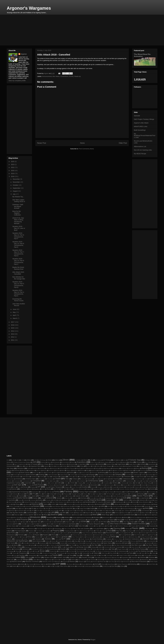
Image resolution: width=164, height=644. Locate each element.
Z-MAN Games (63, 566)
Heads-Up (77, 76)
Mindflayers (25, 518)
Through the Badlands (48, 553)
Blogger (93, 640)
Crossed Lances (96, 483)
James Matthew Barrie (56, 509)
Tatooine (131, 549)
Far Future (110, 492)
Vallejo (96, 558)
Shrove (93, 541)
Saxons (9, 539)
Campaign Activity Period (105, 475)
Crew (66, 483)
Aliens (84, 464)
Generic (59, 498)
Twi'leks (114, 555)
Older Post (123, 143)
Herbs (134, 502)
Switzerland (80, 549)
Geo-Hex (67, 498)
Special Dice (141, 543)
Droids (108, 487)
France (149, 494)
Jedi (76, 508)
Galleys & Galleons (105, 496)
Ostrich (106, 524)
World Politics (152, 564)
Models (59, 517)
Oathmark (59, 522)
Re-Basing (65, 533)
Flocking (79, 494)
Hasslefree (88, 502)
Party (108, 526)
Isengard (10, 508)
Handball (150, 500)
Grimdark (73, 500)
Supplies (9, 549)
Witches (77, 564)
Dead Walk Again (61, 485)
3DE (115, 460)
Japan (65, 509)
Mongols (75, 518)
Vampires (102, 558)
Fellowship (119, 492)
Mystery (74, 520)
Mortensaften (142, 518)
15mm (50, 460)
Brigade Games (119, 473)
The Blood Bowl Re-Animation (142, 55)
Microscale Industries (118, 515)
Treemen (65, 555)
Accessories (56, 462)
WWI (26, 566)
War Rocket (92, 560)
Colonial (152, 479)
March (15, 318)
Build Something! (140, 130)
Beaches (39, 471)
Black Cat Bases (119, 471)
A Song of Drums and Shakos (22, 462)
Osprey (73, 524)
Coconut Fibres (138, 479)
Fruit (51, 496)
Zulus (122, 566)
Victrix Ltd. (10, 560)
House (155, 504)
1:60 (18, 460)
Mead (45, 515)
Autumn (42, 468)
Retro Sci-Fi (115, 535)
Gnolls (119, 498)
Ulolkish (139, 555)
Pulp (109, 531)
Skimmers (133, 541)
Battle (10, 470)
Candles (144, 475)
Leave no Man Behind (88, 511)
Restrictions (98, 535)
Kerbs (114, 509)
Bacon (84, 468)
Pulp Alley (119, 531)
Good (154, 498)
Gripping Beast (95, 500)
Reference (136, 533)
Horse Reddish (133, 504)
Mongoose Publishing (85, 517)
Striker (100, 547)
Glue (114, 498)
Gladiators (108, 498)
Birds (100, 470)
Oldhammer (115, 522)
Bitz (112, 471)
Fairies (43, 492)
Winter (50, 564)
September (17, 188)
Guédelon (109, 500)
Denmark (125, 485)
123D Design (42, 460)
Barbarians (115, 468)
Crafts (59, 483)
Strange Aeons (83, 547)
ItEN (33, 508)
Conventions (64, 76)
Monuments (106, 517)
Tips (90, 553)
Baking (97, 468)
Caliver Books (64, 475)
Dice (14, 487)
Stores (75, 547)
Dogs (47, 487)
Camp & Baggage (82, 475)
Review (129, 535)
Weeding (88, 562)
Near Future (135, 520)
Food (102, 494)
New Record (10, 522)
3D (91, 460)
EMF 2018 (64, 489)
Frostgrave (43, 496)
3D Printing (107, 460)
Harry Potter (46, 502)
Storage (68, 547)
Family (57, 492)
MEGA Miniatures (67, 515)
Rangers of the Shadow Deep (46, 533)
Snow (36, 543)
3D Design (98, 460)
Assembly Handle (118, 466)
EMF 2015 (56, 489)
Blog (137, 470)
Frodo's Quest (31, 496)
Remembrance (152, 533)
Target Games (122, 549)
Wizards (84, 564)
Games (129, 496)
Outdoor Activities (138, 524)
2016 (13, 325)
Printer (91, 531)
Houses (21, 506)
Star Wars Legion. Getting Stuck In (19, 201)
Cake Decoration (53, 475)
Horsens (141, 504)
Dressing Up (101, 487)
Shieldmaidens (61, 541)
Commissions (26, 481)
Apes (21, 466)
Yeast (56, 566)
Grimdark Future (83, 500)
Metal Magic (106, 515)
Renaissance (11, 535)
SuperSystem (144, 547)
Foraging (116, 494)
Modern (67, 517)
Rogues (24, 537)
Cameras (73, 475)
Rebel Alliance (98, 533)
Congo (54, 481)
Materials (17, 515)
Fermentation (152, 492)
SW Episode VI (36, 549)
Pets (51, 529)
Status (56, 547)
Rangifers (58, 533)
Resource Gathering (64, 535)
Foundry (141, 494)
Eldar (43, 489)
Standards (62, 545)
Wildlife (22, 564)
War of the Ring (82, 560)
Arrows (89, 466)
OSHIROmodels (65, 524)
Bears (45, 470)
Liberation (117, 511)
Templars (24, 551)
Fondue (97, 494)
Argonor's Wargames (29, 8)
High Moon (26, 504)
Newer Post (42, 143)
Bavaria (24, 470)
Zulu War (114, 566)
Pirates (101, 529)
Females (132, 492)
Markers (154, 513)
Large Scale (53, 511)
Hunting (47, 506)
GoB (124, 498)
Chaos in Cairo (104, 477)
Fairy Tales (49, 492)
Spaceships (119, 543)
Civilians (75, 479)
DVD (8, 489)
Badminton (91, 468)
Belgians (69, 471)
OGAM (83, 522)
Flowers (85, 494)
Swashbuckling (53, 549)
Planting (127, 529)
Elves (49, 489)
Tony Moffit (113, 553)
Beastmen (51, 471)
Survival (16, 549)
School (57, 539)
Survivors (26, 549)
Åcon (73, 462)
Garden (35, 498)
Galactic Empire (80, 496)
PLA (109, 529)
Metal (95, 515)
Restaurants (90, 535)
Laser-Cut (72, 511)
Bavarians (31, 470)
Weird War (103, 561)
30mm (85, 460)
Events (71, 76)
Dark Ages (18, 485)
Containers (82, 481)
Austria (29, 468)
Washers (72, 561)
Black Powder (129, 470)
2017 (13, 322)
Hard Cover (11, 502)
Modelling (50, 517)
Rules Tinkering (76, 537)
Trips (78, 555)
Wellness (119, 562)
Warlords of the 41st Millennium (51, 561)
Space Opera (108, 543)
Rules (66, 537)
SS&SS (44, 545)
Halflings (134, 500)
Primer (78, 531)
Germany (84, 498)
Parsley (103, 526)
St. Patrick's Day (53, 545)
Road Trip (153, 535)
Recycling (121, 533)
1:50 (13, 460)
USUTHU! (38, 557)
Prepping (56, 531)
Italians (23, 509)
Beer (63, 470)
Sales (121, 537)
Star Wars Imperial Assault (121, 545)
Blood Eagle (153, 470)
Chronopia (42, 479)
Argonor (24, 54)
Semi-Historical (37, 541)
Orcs (16, 524)
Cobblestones (127, 479)
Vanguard (109, 558)
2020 (13, 171)
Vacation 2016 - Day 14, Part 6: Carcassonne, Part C (18, 261)
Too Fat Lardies (123, 553)
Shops (87, 541)
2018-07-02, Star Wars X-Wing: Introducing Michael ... (18, 221)
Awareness (55, 468)
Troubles (92, 555)
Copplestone (152, 481)
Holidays (85, 504)
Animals (143, 464)
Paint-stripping (22, 526)
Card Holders (16, 477)
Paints (73, 526)
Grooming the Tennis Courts (18, 300)
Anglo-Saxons (133, 464)
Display (33, 487)
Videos (19, 560)
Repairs (37, 535)
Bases (138, 468)
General (49, 498)
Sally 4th (127, 537)
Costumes (45, 483)
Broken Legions (139, 473)
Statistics (49, 547)
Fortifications (133, 494)
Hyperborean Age (67, 506)
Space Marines (97, 543)
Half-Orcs (126, 500)
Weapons (81, 561)
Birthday (106, 470)
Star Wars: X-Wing (16, 547)
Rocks (8, 537)
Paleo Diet (82, 526)
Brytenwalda (23, 475)
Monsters (97, 517)
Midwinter (149, 515)
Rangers (33, 533)
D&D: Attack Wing (146, 483)
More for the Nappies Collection (16, 213)
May (14, 312)
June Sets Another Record (19, 305)
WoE (96, 564)
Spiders (155, 543)
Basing (144, 468)
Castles (63, 477)
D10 (154, 483)
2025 (13, 162)
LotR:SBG (62, 513)
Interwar (146, 506)
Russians (97, 537)
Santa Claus (134, 537)
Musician (66, 520)
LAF (33, 511)
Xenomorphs (38, 566)
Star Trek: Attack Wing (83, 545)
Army (82, 466)
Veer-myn (117, 557)
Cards (42, 477)
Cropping (80, 483)
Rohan (30, 537)
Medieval (54, 515)
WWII (31, 566)
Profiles (98, 531)
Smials (30, 543)
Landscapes (45, 511)
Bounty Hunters (85, 473)
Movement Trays (153, 517)
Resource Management (78, 535)
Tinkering (85, 553)
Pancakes (91, 526)
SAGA (113, 537)
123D (35, 460)
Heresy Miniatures (144, 502)
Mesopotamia (86, 515)
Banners (108, 468)
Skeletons (125, 541)
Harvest (71, 502)
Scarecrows (18, 539)
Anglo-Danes (121, 464)
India (123, 506)
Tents (36, 551)
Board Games (25, 473)
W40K (73, 560)
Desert (131, 485)
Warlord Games (17, 561)
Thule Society (71, 553)
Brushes (15, 475)
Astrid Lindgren (150, 466)
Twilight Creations (123, 555)
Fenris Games (142, 492)
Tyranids (132, 555)
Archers (58, 466)
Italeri (17, 508)
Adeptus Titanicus (115, 462)
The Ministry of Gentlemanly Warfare (105, 551)
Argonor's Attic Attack (141, 123)
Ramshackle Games (24, 533)
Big (87, 470)
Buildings (42, 475)
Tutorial (108, 555)
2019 (13, 173)
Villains (35, 560)
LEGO (98, 511)
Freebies (14, 496)
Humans (36, 506)
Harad (156, 500)
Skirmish (141, 541)
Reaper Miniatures (87, 533)
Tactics (106, 549)
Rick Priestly (138, 535)
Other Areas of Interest (118, 524)
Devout (9, 487)
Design (137, 485)
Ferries (8, 494)
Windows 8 (38, 564)
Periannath (152, 526)
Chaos (97, 477)
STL (62, 547)
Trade (154, 553)
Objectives (69, 522)
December (16, 179)
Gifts (102, 498)
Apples (27, 466)
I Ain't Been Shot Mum (86, 506)
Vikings (25, 559)
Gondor (146, 498)
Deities (103, 485)
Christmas (19, 479)
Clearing (90, 479)
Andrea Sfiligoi (111, 464)
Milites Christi (16, 518)
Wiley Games (30, 564)
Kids (147, 508)
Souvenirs (88, 543)
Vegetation (134, 557)
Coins (146, 479)
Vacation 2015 (49, 557)
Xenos (46, 566)
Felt (126, 492)
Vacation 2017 (74, 557)
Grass (20, 500)
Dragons (67, 487)
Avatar (48, 468)
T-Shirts (88, 549)
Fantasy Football (101, 492)
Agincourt (64, 464)
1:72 (22, 460)
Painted (32, 526)
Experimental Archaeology (20, 492)
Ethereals (115, 489)
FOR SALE (109, 494)
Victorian (152, 557)
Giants (97, 498)
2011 (13, 340)
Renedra (21, 535)
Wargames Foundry (134, 560)
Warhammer (145, 560)
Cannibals (150, 475)
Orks (50, 524)
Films (45, 494)
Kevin (119, 509)
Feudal (22, 494)
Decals (78, 485)
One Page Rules (129, 522)
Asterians (141, 466)
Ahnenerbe (72, 464)
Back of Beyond (70, 468)
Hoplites (92, 504)
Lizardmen (30, 513)
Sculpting (109, 539)
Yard (51, 566)
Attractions (21, 468)
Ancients (101, 464)
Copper (144, 481)
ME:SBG (39, 515)
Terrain (42, 551)
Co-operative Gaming (112, 479)
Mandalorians (101, 513)
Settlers (48, 541)
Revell (123, 535)
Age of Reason (55, 464)
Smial (25, 543)
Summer (127, 547)
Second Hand (148, 539)
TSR (97, 555)
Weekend (95, 562)
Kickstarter (140, 508)
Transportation (32, 555)
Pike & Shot (67, 529)
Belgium (75, 470)
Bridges (110, 473)
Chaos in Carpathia (116, 477)
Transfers (22, 555)
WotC (8, 566)
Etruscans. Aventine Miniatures (127, 489)
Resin (53, 535)
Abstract (43, 462)
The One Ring (132, 551)
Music (59, 520)
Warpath (65, 562)
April (15, 315)
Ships (76, 541)
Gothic (13, 500)
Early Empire (23, 489)
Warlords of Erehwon (32, 561)
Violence (56, 560)
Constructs (74, 481)
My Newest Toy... (18, 197)
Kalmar (108, 508)
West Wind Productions (139, 561)
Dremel (93, 487)
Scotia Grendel (85, 539)
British (128, 473)
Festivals (15, 494)
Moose (114, 518)
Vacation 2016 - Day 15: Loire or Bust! (19, 228)
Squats (38, 545)
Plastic (135, 528)
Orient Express (43, 524)
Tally (113, 549)
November (16, 182)
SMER (20, 543)
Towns (143, 553)
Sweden (63, 549)
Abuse (49, 462)
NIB (29, 522)
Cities (67, 479)
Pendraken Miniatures (123, 526)
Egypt (30, 489)
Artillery (98, 466)
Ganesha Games (21, 498)
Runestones (89, 537)
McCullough (26, 515)
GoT (8, 500)
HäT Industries (99, 502)
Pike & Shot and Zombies (81, 529)
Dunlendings (152, 487)
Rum (83, 537)
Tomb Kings (105, 553)
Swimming (72, 549)
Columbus (9, 481)
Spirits (10, 545)
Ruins (60, 537)
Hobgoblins (78, 504)
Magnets (88, 513)
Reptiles (46, 535)
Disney (25, 487)
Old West (104, 522)
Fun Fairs (57, 496)
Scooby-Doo (74, 539)
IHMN (102, 506)
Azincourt (62, 468)
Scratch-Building (97, 539)
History (46, 504)
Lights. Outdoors (125, 511)
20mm (57, 460)
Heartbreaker (119, 502)
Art (93, 466)
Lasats (66, 511)
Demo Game (110, 485)
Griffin (55, 500)
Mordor (120, 517)
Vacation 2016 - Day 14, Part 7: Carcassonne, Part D (18, 253)
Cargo (48, 477)
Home (82, 143)
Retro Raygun (106, 535)
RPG (54, 537)
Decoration (94, 485)
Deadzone (71, 485)
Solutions (63, 543)
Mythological (82, 520)
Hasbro (81, 502)
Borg (78, 473)
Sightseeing (107, 541)
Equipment (96, 489)
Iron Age (153, 506)
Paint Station (12, 526)
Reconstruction (111, 533)
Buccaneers (32, 475)
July (14, 194)
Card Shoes (26, 477)
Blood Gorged (15, 473)
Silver (114, 541)
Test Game (71, 551)
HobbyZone (70, 504)
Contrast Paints (108, 481)
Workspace (143, 564)
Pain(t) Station (154, 524)
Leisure (104, 511)
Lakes (38, 511)
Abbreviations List (140, 146)
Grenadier (48, 500)
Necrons (144, 520)
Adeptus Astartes (105, 462)
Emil (70, 489)
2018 (13, 176)
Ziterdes (72, 566)
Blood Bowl (143, 471)
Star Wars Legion (137, 545)
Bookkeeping (63, 473)
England (89, 489)
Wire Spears (70, 564)
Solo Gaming (53, 543)
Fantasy (68, 491)
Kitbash (13, 511)
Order (23, 524)
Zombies (97, 566)
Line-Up (135, 510)
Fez (28, 494)
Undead (17, 557)
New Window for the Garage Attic (19, 278)
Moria (126, 517)
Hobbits (61, 504)
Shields (69, 541)
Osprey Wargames (95, 524)
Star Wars (95, 545)
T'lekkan (95, 549)
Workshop (133, 564)
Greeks (40, 500)
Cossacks (38, 483)
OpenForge (147, 522)
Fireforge (59, 494)
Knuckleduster (20, 511)
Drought (114, 487)
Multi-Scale (35, 520)
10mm (29, 460)
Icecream (96, 506)
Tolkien (96, 553)
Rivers (146, 535)
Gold (141, 498)
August (15, 191)
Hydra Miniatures (56, 506)
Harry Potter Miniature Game (59, 502)
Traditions (9, 555)
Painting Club (51, 526)
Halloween (142, 500)
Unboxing (146, 555)
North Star (37, 522)
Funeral (64, 496)
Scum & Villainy (118, 539)
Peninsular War (142, 526)
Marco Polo (125, 513)
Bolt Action (49, 473)
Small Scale (11, 543)
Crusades (106, 483)
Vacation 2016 (61, 557)
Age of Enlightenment (20, 464)
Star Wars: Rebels (152, 545)
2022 (13, 167)
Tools (131, 553)
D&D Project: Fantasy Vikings (144, 119)
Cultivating (124, 483)
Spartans (134, 543)
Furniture (70, 496)
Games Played (142, 496)
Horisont (99, 504)
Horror (108, 504)
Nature (112, 520)
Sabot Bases (105, 537)
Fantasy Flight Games (86, 492)
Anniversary (152, 464)
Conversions (130, 481)
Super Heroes (135, 547)
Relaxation (143, 533)
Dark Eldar (29, 485)
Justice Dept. (101, 509)
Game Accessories (118, 496)
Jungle (92, 508)
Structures (107, 547)
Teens (17, 551)
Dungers (144, 487)
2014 (13, 331)
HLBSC (53, 504)
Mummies (44, 520)
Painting (39, 526)
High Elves (16, 504)
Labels (28, 511)
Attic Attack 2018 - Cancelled (19, 273)
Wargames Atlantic (109, 560)
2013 (13, 334)
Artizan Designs (107, 466)
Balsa (103, 468)
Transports (42, 555)
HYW (76, 506)
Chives (156, 477)
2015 (13, 328)
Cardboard (34, 477)
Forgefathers (124, 494)
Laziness (79, 511)
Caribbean (55, 477)
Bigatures (94, 471)
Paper (97, 526)
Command (17, 481)
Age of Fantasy (33, 464)
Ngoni (24, 522)
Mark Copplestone (135, 513)
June (15, 309)
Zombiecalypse (88, 566)
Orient (35, 524)
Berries (82, 470)
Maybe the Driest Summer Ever (18, 268)
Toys (148, 553)
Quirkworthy (146, 531)
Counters (52, 483)
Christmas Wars (30, 479)
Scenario (38, 539)
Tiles (78, 553)
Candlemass (136, 475)
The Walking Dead (144, 551)
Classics (83, 479)
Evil (8, 492)
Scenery (48, 539)
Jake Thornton (40, 509)
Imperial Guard (116, 506)
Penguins (133, 526)
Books (71, 473)
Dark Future (38, 485)
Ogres (92, 522)
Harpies (39, 502)
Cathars (71, 477)
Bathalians (155, 468)
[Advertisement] (73, 30)
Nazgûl (126, 520)
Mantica (117, 513)
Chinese (142, 477)
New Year (18, 522)
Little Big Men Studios (16, 513)
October (16, 185)
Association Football (131, 466)
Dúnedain (121, 487)
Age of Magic (45, 464)
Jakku (47, 509)
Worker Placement (122, 564)
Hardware (19, 502)
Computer (47, 481)
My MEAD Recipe (140, 154)
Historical (35, 504)
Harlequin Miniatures (29, 502)
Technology (10, 551)
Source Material (79, 543)
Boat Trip (36, 473)
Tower (138, 553)
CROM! (72, 483)
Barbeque (124, 468)
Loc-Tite (39, 513)
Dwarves (14, 489)
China (136, 477)
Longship (45, 513)
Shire (82, 541)
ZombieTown (106, 566)
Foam (91, 494)
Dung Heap (129, 487)
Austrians (35, 468)
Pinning (95, 529)
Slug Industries (151, 541)
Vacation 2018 (87, 557)
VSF (62, 560)
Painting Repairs (64, 526)
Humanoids (28, 506)
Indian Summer (131, 506)
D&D (137, 483)
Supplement (153, 547)
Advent (124, 462)
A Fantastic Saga (134, 460)
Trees (71, 555)
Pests (39, 529)
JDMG (71, 508)
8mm (124, 460)
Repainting (30, 535)
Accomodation (66, 462)
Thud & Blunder (60, 553)
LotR (52, 513)
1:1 (8, 460)
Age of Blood (148, 462)
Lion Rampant (146, 511)
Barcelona (131, 468)
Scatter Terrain (28, 539)
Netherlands (152, 520)
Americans (92, 464)
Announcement (47, 76)
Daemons (9, 485)
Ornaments (56, 524)
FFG (34, 494)
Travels (55, 555)
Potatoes (31, 531)
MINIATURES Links (141, 126)
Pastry (114, 526)
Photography (58, 529)
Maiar (94, 513)
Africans (139, 462)
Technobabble (152, 549)
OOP (139, 522)
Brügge (9, 475)
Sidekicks (99, 541)
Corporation (28, 483)
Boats (42, 473)
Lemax (110, 511)
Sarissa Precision (145, 537)
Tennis (31, 551)
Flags (73, 494)
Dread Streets (76, 487)
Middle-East (141, 515)
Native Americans (103, 520)
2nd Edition (78, 460)
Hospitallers (148, 504)
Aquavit (46, 466)
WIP (58, 564)
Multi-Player (12, 520)
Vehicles (143, 557)
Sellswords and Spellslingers (18, 541)
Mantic (110, 513)
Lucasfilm (71, 513)
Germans (75, 498)
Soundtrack (70, 543)
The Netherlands (121, 551)
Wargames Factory (121, 560)
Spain (126, 543)
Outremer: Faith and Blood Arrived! (18, 206)
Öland (97, 522)
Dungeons (137, 487)
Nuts (53, 522)
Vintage (50, 560)
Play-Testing (149, 529)
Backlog (79, 468)
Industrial (139, 506)
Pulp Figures (129, 531)
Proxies (104, 531)
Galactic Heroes (93, 496)
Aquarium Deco (36, 466)
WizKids (90, 564)
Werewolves (126, 562)
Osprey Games (83, 524)
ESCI (108, 489)
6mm (119, 460)
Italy (28, 508)
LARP (60, 511)
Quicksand (138, 531)
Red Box (128, 533)
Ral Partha (12, 533)
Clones (96, 479)
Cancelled (128, 475)
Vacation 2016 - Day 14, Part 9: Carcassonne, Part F (18, 236)
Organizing (29, 524)
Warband (100, 560)
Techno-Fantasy (140, 549)
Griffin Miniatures (63, 500)
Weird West (111, 562)
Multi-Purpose (22, 520)
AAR (34, 462)
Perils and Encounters (14, 529)
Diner (20, 487)
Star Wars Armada (106, 545)
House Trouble (13, 506)
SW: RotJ (44, 549)
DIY (39, 487)
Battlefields (17, 471)
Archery (64, 466)
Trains (15, 555)
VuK (67, 560)
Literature (155, 511)
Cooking (138, 481)
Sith (119, 541)
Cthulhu (115, 483)
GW (117, 500)
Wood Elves (111, 564)
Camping (118, 475)
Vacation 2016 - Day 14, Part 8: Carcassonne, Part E (18, 244)
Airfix (79, 464)
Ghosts (92, 498)
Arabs (52, 466)
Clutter (102, 479)
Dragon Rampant (56, 487)
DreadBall (84, 487)
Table (100, 549)
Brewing (102, 473)
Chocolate (11, 479)
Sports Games (25, 545)
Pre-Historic (39, 531)
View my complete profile (17, 81)
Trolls (84, 555)
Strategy (94, 547)
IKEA (109, 506)
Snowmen (43, 543)
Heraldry (128, 502)
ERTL (103, 489)
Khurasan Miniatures (128, 508)
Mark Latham (145, 513)
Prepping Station (69, 531)
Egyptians (37, 489)
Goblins (134, 498)
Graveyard (33, 500)
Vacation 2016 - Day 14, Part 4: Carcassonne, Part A (18, 293)
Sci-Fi (63, 539)
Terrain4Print (63, 551)
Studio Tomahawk (117, 547)
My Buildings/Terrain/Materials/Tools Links (145, 136)
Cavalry (82, 477)
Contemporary (93, 481)
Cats (76, 477)
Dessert (143, 485)
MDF (32, 515)
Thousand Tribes (35, 553)
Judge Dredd (83, 508)
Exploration (35, 492)
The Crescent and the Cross (85, 551)
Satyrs (154, 537)
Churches (50, 479)
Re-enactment (74, 533)
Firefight (52, 494)
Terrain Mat (53, 551)
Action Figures (95, 462)
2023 (13, 164)
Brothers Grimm (151, 473)
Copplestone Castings (14, 483)
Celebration (90, 477)
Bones (55, 473)
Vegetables (125, 557)
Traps (49, 555)
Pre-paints (47, 531)
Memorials (77, 515)
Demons (118, 485)
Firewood (66, 494)
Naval (119, 520)
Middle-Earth (130, 515)
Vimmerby (42, 560)
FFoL (40, 494)
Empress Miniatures (79, 489)
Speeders (149, 543)
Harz (76, 502)
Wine (44, 564)
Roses (49, 537)
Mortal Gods (134, 518)
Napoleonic (91, 520)
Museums (52, 520)
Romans (38, 537)
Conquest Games (64, 481)
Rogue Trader (16, 537)
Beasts (58, 471)
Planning (117, 528)
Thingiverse (22, 553)
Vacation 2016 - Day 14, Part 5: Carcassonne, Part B (18, 285)
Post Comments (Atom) (86, 149)
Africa (131, 462)
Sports (16, 545)
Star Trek (72, 545)
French (21, 496)
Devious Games (152, 485)
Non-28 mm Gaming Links (143, 150)
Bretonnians (95, 473)
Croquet (87, 483)
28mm (66, 460)
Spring (32, 545)
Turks (102, 555)
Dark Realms (50, 485)
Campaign (91, 475)
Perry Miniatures (29, 529)
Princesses (85, 531)
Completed (37, 481)
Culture (131, 483)
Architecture (73, 466)
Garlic (43, 498)
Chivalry (148, 477)
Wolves (103, 564)
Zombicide (80, 566)
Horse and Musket (120, 504)
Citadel (58, 479)
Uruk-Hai (28, 557)
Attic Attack (56, 76)
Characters (127, 477)
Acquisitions (81, 462)
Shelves (54, 541)
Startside (137, 116)
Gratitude (26, 500)
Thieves (14, 553)
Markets (9, 515)
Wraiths (14, 566)
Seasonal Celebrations (132, 539)
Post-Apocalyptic (20, 531)
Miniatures (35, 517)
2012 (13, 337)
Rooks (44, 537)
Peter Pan (45, 529)
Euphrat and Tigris (142, 489)
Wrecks (21, 566)
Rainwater (155, 531)
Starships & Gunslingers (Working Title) (35, 547)
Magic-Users (79, 513)
